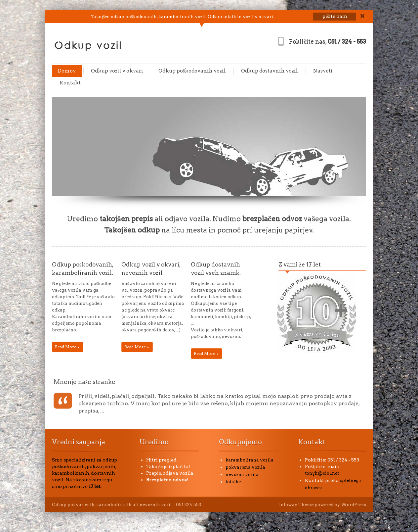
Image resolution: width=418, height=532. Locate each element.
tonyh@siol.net (322, 473)
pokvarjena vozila (245, 467)
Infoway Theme (296, 505)
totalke (233, 482)
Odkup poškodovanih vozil (192, 71)
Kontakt (70, 83)
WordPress (354, 505)
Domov (67, 71)
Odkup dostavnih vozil (270, 71)
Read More (67, 347)
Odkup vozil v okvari (117, 71)
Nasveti (323, 71)
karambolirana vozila (250, 460)
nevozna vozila (242, 475)
